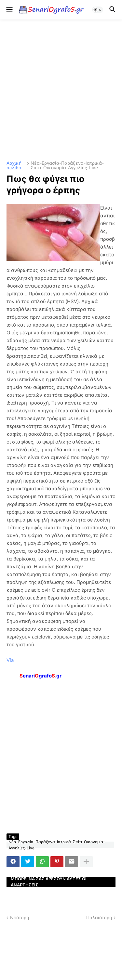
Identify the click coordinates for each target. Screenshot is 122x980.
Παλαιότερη (99, 917)
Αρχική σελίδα (14, 165)
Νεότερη (20, 917)
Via (10, 660)
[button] (9, 10)
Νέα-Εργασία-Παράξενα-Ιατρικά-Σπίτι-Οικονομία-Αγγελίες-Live (67, 165)
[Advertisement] (61, 90)
